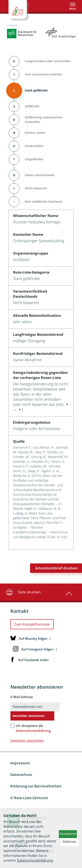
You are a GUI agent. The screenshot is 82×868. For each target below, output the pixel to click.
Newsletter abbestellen (27, 741)
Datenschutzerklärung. (34, 731)
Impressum (20, 763)
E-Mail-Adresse (22, 697)
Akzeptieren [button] (68, 834)
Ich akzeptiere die (34, 728)
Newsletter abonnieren (29, 716)
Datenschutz (21, 774)
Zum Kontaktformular (32, 624)
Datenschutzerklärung (35, 860)
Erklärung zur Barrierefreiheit (36, 786)
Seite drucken (23, 592)
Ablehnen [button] (69, 841)
